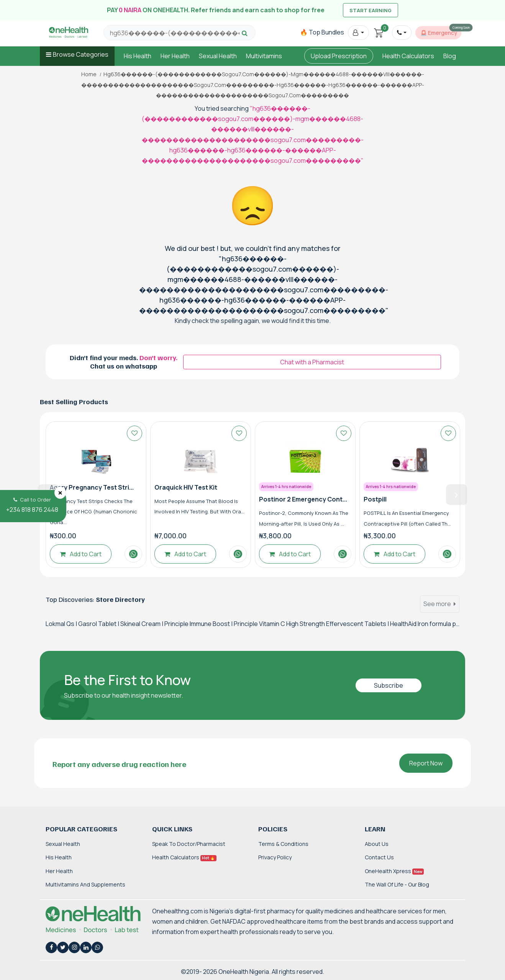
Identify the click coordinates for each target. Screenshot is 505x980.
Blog (450, 56)
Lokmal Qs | (62, 624)
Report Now (426, 763)
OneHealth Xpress (394, 871)
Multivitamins (264, 56)
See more (440, 604)
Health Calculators (408, 56)
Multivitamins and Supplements (85, 884)
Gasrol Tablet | (99, 624)
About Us (377, 844)
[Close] (60, 493)
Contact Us (379, 857)
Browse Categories (81, 54)
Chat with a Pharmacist (312, 362)
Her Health (175, 56)
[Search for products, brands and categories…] (175, 33)
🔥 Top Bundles (322, 32)
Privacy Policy (275, 857)
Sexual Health (218, 56)
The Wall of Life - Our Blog (397, 884)
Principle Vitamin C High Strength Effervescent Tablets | (312, 624)
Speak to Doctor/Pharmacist (189, 844)
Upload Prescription (339, 56)
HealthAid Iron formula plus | (429, 624)
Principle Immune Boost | (199, 624)
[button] (358, 33)
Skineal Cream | (142, 624)
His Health (138, 56)
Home (89, 74)
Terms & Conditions (283, 844)
